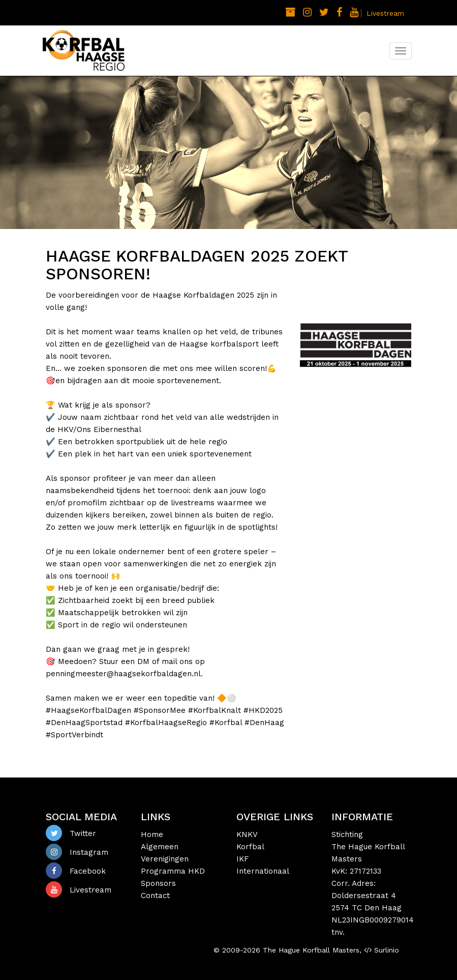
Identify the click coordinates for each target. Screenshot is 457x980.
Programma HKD (173, 871)
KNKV (247, 834)
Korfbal (250, 847)
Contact (155, 896)
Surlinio (387, 950)
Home (152, 834)
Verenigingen (165, 859)
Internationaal (263, 871)
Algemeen (160, 847)
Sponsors (158, 883)
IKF (242, 859)
